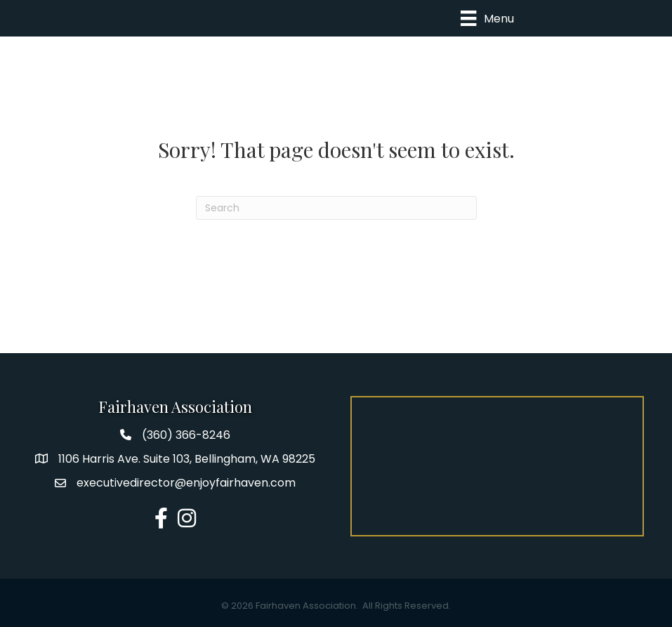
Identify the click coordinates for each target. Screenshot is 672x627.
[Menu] (487, 18)
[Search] (336, 208)
